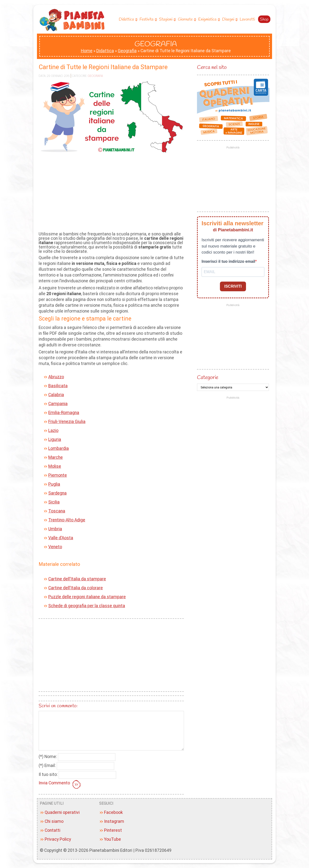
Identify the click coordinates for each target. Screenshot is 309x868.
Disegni (229, 19)
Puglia (54, 484)
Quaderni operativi (62, 812)
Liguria (55, 439)
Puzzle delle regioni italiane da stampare (87, 597)
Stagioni (167, 19)
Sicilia (54, 502)
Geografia (127, 51)
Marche (56, 457)
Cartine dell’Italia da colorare (76, 588)
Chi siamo (54, 821)
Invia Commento (60, 785)
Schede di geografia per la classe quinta (87, 606)
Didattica (128, 19)
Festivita (148, 19)
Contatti (53, 830)
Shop (264, 19)
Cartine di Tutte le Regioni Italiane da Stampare (103, 67)
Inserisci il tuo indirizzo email (228, 261)
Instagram (114, 821)
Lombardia (59, 448)
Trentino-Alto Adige (67, 520)
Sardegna (57, 493)
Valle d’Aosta (61, 538)
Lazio (53, 430)
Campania (58, 404)
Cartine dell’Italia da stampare (77, 579)
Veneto (55, 547)
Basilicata (58, 386)
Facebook (113, 812)
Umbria (55, 529)
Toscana (57, 511)
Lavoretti (247, 19)
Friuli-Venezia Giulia (67, 422)
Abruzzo (56, 377)
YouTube (112, 839)
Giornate (186, 19)
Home (87, 51)
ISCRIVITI (233, 286)
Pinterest (113, 830)
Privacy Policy (58, 839)
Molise (55, 466)
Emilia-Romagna (64, 413)
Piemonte (58, 475)
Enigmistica (209, 19)
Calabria (56, 395)
